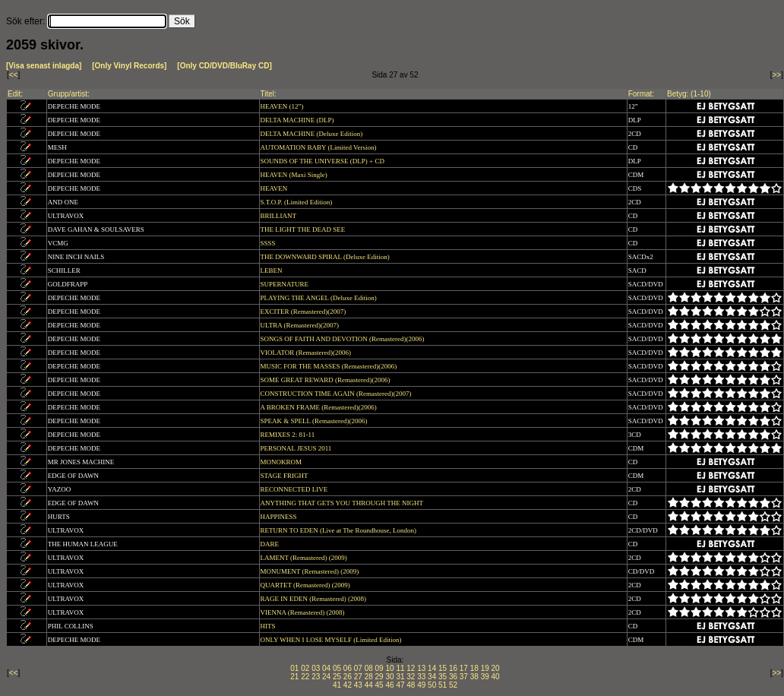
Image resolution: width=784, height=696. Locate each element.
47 (400, 685)
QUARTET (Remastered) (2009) (307, 585)
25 (337, 677)
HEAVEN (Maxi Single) (295, 175)
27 (358, 677)
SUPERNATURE (286, 284)
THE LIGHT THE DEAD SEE (304, 229)
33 (421, 677)
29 (379, 677)
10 (389, 668)
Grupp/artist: (69, 94)
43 (358, 685)
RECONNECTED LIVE (295, 489)
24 (326, 677)
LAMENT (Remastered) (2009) (305, 558)
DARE (271, 544)
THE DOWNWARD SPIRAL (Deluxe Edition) (326, 257)
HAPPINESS (280, 517)
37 (464, 677)
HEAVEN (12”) (283, 106)
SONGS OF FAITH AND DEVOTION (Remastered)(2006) (343, 339)
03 (316, 668)
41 (337, 685)
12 (411, 668)
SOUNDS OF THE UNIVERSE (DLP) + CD (324, 161)
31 (400, 677)
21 (294, 677)
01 (294, 668)
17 (464, 668)
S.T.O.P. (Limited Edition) (297, 202)
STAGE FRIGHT (285, 476)
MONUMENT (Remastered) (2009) (311, 571)
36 (453, 677)
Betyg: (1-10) (689, 94)
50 (432, 685)
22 (305, 677)
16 (453, 668)
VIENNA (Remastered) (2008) (303, 612)
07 (358, 668)
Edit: (15, 94)
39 (485, 677)
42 (348, 685)
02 (305, 668)
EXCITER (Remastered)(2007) (304, 312)
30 (389, 677)
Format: (641, 94)
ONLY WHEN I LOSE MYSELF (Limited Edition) (332, 640)
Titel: (269, 94)
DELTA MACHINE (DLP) (298, 120)
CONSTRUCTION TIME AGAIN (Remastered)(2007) (337, 394)
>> (777, 75)
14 (432, 668)
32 (411, 677)
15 (443, 668)
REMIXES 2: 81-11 (289, 435)
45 (379, 685)
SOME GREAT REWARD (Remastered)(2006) (326, 380)
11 (400, 668)
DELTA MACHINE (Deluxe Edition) (313, 134)
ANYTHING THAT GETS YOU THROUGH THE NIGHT (343, 503)
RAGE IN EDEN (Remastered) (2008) (315, 599)
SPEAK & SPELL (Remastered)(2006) (315, 421)
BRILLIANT (280, 216)
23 (316, 677)
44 (369, 685)
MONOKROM (282, 462)
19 (485, 668)
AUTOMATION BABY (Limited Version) (319, 147)
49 (421, 685)
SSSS (269, 243)
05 (337, 668)
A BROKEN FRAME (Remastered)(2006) (319, 407)
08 (369, 668)
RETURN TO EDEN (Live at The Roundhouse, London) (340, 530)
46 (389, 685)
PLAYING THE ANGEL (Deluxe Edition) (319, 298)
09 (379, 668)
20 (496, 668)
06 (348, 668)
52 (453, 685)
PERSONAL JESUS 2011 (297, 448)
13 (421, 668)
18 (474, 668)
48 (411, 685)
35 (443, 677)
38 (474, 677)
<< (14, 75)
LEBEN (272, 270)
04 (326, 668)
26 (348, 677)
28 (369, 677)
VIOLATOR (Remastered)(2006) (307, 353)
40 (496, 677)
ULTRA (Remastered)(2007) (301, 325)
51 (443, 685)
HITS (269, 626)
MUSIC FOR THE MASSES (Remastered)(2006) (330, 366)
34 (432, 677)
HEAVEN (275, 188)
